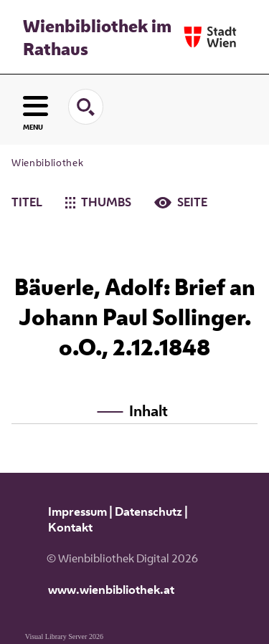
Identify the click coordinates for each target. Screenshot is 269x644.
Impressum (77, 511)
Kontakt (70, 527)
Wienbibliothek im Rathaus (97, 37)
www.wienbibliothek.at (111, 590)
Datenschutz (148, 511)
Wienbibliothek (47, 163)
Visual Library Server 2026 (64, 636)
